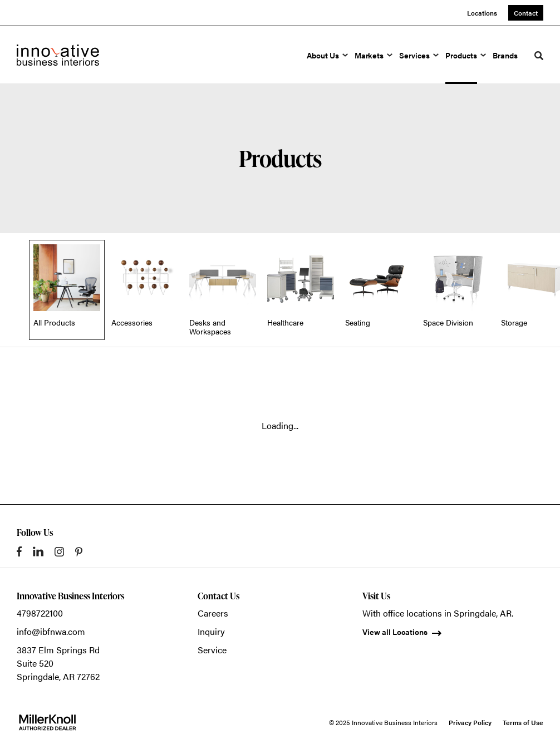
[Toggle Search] (539, 56)
